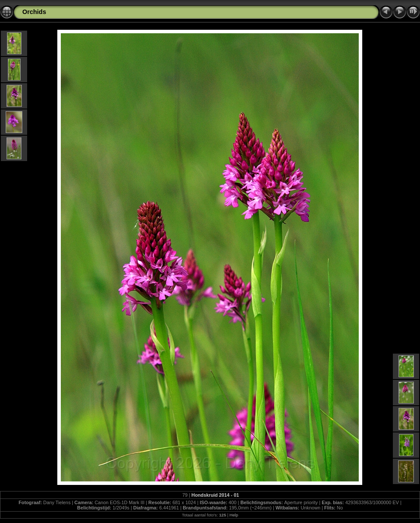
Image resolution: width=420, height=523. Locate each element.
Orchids (34, 12)
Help (234, 515)
